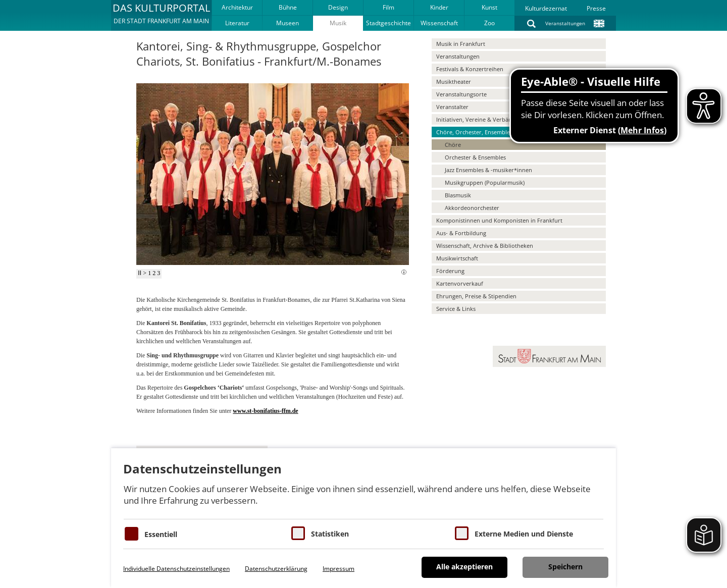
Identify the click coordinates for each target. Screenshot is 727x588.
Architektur (237, 7)
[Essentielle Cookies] (132, 534)
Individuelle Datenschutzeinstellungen (176, 569)
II (140, 273)
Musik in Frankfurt (461, 44)
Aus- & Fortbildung (461, 233)
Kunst (489, 7)
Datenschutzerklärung (276, 569)
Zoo (489, 23)
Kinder (439, 7)
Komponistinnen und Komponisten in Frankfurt (499, 220)
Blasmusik (458, 195)
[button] (161, 15)
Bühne (288, 7)
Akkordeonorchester (472, 208)
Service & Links (456, 309)
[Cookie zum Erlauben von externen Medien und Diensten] (462, 533)
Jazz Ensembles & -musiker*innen (488, 170)
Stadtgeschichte (388, 23)
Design (338, 7)
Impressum (339, 569)
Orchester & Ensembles (475, 157)
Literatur (237, 23)
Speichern (565, 567)
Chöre (453, 145)
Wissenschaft (439, 23)
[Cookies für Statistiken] (298, 533)
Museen (288, 23)
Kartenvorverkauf (460, 283)
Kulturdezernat (546, 8)
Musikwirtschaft (457, 258)
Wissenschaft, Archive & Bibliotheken (485, 246)
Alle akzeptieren (464, 567)
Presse (596, 8)
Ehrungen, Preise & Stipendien (476, 296)
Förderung (450, 271)
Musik (338, 23)
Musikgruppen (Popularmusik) (485, 182)
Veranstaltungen (565, 23)
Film (388, 7)
